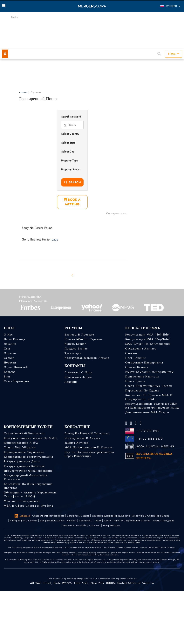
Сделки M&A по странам (83, 339)
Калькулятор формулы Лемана (87, 358)
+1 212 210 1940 (148, 431)
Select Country (70, 134)
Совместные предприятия (144, 363)
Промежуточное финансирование (28, 471)
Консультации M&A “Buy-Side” (148, 339)
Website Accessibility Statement (82, 525)
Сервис (9, 358)
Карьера (10, 372)
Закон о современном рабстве (132, 521)
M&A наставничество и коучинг (89, 447)
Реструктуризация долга (22, 461)
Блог (7, 376)
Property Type (70, 160)
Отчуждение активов (141, 349)
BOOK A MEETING (72, 202)
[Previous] (72, 275)
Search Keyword (71, 117)
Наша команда (15, 339)
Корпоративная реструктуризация (28, 457)
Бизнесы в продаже (79, 335)
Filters (174, 54)
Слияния (132, 353)
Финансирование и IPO (21, 443)
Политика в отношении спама (151, 516)
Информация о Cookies (24, 521)
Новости (10, 363)
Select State (68, 143)
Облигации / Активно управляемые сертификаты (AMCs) (30, 494)
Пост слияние (136, 358)
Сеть (7, 349)
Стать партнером (16, 381)
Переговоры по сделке (142, 390)
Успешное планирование (22, 501)
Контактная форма (78, 377)
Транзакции (73, 353)
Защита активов (76, 443)
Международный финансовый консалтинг (26, 477)
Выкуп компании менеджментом (150, 372)
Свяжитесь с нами (78, 372)
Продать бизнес (76, 349)
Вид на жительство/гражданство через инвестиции (89, 454)
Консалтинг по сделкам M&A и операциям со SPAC (149, 397)
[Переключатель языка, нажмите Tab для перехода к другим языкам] (160, 6)
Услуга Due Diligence (20, 447)
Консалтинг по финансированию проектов (28, 486)
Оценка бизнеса (137, 367)
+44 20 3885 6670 (150, 439)
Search (73, 182)
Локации (10, 344)
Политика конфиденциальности (111, 516)
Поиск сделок (136, 381)
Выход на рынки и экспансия (87, 433)
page (55, 239)
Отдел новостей (16, 367)
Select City (68, 152)
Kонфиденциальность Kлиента (58, 521)
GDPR (108, 521)
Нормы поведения (163, 521)
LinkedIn (22, 516)
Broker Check (153, 562)
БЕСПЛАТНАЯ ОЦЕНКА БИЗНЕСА (154, 456)
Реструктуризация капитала (24, 466)
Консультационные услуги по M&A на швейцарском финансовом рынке (152, 406)
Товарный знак (112, 525)
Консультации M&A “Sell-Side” (148, 335)
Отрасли (10, 353)
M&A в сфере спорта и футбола (28, 506)
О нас (8, 335)
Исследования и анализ (82, 438)
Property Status (70, 169)
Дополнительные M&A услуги (147, 412)
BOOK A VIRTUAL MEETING (155, 446)
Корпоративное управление (24, 452)
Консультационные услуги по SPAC (30, 438)
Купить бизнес (75, 344)
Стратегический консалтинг (24, 433)
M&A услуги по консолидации (148, 344)
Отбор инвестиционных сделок (149, 386)
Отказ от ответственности (48, 516)
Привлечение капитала (142, 376)
